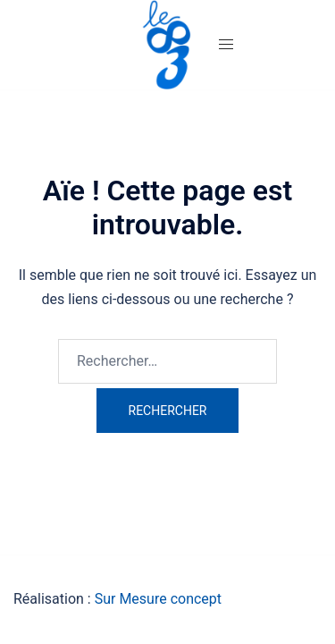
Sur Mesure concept (158, 599)
